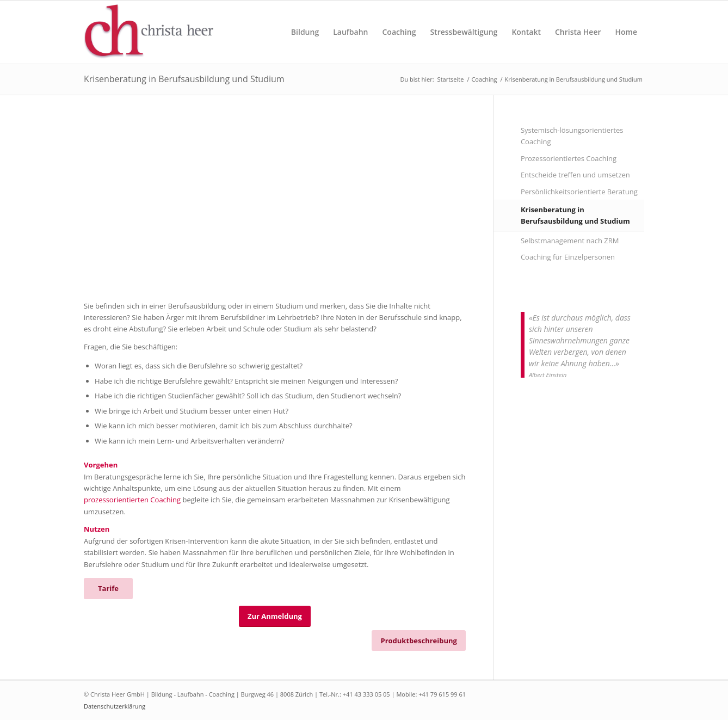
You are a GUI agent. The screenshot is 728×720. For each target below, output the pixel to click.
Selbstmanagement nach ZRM (570, 241)
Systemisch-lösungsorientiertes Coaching (572, 136)
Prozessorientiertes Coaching (569, 158)
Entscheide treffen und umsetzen (575, 175)
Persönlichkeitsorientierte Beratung (579, 192)
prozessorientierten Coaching (132, 500)
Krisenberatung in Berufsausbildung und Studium (184, 79)
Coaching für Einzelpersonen (568, 257)
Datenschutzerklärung (115, 706)
